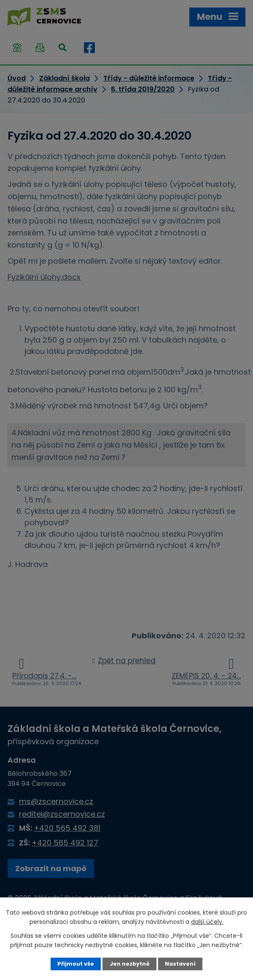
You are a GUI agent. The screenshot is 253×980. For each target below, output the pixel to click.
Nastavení (180, 964)
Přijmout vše (76, 964)
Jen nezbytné (130, 964)
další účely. (207, 922)
